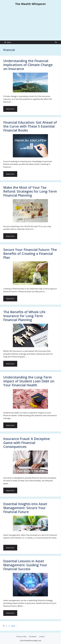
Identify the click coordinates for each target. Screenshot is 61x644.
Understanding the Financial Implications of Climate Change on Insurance (28, 65)
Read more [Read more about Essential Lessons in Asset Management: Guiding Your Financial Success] (10, 613)
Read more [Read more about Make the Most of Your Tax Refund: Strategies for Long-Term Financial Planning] (10, 236)
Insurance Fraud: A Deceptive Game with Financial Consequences (27, 443)
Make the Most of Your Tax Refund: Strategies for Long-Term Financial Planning (30, 191)
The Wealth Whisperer (30, 4)
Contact (42, 636)
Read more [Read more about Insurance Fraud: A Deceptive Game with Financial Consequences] (10, 490)
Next (14, 626)
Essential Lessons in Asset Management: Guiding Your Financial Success (25, 565)
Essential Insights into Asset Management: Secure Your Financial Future (25, 508)
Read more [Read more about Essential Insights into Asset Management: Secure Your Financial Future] (10, 548)
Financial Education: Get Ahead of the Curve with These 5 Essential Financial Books (30, 126)
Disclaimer (33, 636)
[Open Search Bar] (56, 42)
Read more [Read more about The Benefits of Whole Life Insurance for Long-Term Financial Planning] (10, 364)
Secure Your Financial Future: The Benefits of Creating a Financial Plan (30, 254)
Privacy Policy (22, 636)
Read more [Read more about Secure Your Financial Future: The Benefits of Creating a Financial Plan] (10, 299)
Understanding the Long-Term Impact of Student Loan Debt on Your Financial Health (29, 381)
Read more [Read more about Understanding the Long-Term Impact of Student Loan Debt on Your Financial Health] (10, 425)
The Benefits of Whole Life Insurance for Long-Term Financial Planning (24, 316)
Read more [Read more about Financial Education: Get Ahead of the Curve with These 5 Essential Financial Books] (10, 174)
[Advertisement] (30, 24)
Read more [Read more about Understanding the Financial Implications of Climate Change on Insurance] (10, 109)
